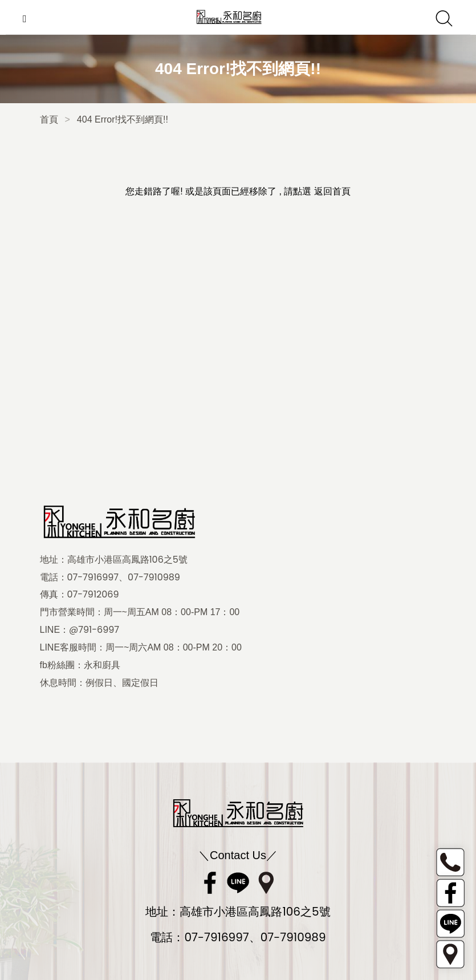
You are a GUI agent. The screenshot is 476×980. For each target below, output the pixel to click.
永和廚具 (102, 665)
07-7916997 (93, 578)
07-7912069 (93, 595)
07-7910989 (154, 578)
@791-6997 (94, 630)
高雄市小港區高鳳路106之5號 (127, 560)
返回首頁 (332, 191)
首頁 (49, 119)
